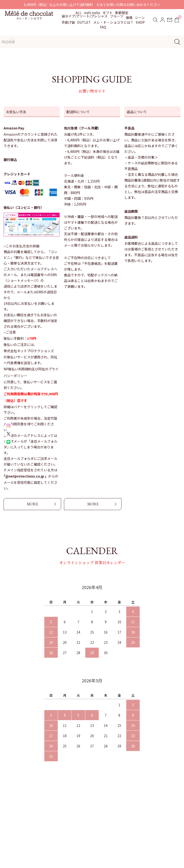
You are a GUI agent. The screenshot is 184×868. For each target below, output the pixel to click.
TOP (12, 39)
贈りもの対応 (97, 813)
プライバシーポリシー (150, 822)
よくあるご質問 (98, 822)
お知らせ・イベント (102, 804)
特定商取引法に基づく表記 (153, 813)
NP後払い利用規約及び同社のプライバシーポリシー (31, 372)
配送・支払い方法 (146, 804)
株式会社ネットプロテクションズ (29, 351)
